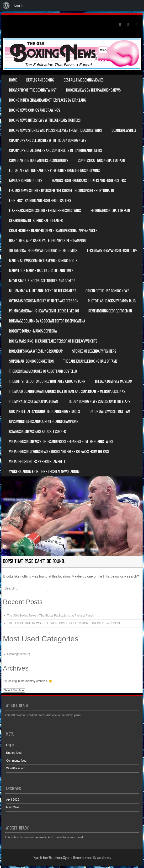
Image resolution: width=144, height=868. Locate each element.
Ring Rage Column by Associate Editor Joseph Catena (47, 321)
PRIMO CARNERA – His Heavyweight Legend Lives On (44, 311)
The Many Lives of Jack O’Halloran (33, 401)
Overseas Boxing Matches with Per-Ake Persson (44, 301)
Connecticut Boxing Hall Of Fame (102, 160)
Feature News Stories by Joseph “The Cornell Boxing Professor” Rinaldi (61, 191)
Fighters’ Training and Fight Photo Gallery (40, 201)
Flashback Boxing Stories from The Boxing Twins (45, 211)
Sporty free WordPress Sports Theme (57, 857)
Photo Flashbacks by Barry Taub (112, 301)
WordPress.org (16, 768)
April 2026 (13, 800)
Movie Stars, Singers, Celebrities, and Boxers (42, 281)
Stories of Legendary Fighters (94, 351)
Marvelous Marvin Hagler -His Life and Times (41, 271)
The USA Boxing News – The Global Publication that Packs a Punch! (51, 616)
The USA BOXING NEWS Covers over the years (99, 401)
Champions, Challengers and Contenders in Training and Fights (56, 150)
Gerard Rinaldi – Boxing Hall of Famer (36, 221)
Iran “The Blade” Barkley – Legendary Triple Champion (47, 241)
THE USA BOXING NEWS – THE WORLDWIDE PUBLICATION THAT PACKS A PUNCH (64, 623)
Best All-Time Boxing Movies (84, 80)
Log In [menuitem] (19, 5)
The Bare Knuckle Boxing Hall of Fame (90, 361)
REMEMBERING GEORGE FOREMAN (110, 311)
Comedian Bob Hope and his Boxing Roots (39, 160)
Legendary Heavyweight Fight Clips (112, 251)
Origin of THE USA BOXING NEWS (107, 291)
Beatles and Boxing (40, 80)
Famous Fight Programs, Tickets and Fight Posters (89, 180)
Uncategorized (16, 654)
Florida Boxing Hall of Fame (110, 211)
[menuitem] (6, 5)
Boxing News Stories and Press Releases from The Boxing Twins (56, 130)
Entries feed (14, 753)
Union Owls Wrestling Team (110, 411)
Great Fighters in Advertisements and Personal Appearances (53, 231)
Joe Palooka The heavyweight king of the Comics (43, 251)
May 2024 (13, 807)
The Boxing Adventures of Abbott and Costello (43, 371)
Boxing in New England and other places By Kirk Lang (48, 100)
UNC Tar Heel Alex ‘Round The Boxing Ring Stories (45, 411)
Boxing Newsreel (124, 130)
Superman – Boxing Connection (31, 361)
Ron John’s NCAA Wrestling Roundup (36, 351)
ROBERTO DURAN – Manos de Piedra (33, 331)
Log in (10, 745)
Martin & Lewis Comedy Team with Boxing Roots (43, 261)
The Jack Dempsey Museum (114, 381)
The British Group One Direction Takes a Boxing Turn (47, 381)
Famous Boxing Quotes (26, 180)
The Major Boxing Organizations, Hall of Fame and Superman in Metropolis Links (67, 391)
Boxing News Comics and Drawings (35, 110)
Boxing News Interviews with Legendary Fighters (45, 120)
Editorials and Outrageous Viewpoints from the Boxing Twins (54, 170)
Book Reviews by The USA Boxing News (93, 90)
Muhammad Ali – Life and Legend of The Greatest (43, 291)
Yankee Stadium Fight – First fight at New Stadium (44, 472)
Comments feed (16, 761)
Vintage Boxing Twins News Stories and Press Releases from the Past (59, 452)
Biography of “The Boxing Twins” (33, 90)
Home (13, 80)
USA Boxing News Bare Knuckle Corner (37, 431)
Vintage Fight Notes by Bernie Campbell (37, 462)
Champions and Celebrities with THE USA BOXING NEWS (48, 140)
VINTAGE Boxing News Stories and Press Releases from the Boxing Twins (61, 442)
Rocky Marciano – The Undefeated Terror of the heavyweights (53, 341)
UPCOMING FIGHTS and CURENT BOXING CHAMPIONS (44, 421)
